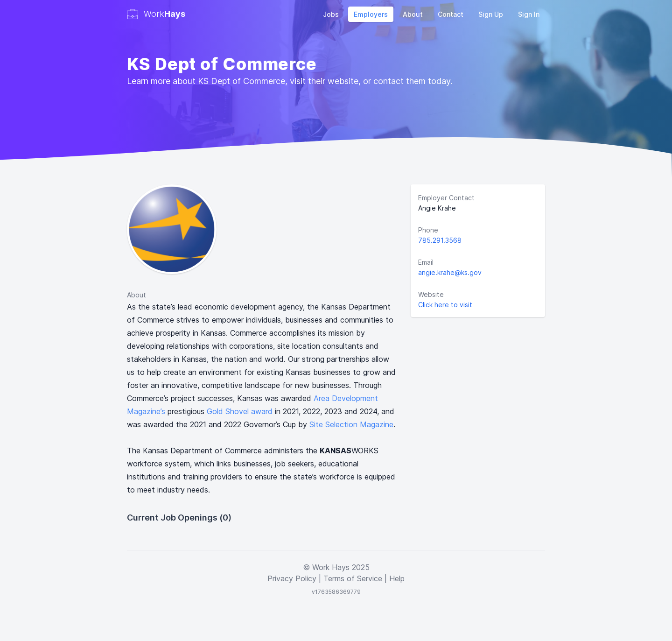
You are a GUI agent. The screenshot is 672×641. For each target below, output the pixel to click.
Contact (451, 14)
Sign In (529, 14)
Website (431, 294)
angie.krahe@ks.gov (450, 272)
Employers (371, 14)
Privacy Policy (292, 578)
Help (397, 578)
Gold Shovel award (240, 411)
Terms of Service (353, 578)
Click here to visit (445, 305)
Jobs (331, 14)
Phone (428, 230)
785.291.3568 (440, 240)
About (413, 14)
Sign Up (491, 14)
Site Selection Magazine (351, 424)
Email (426, 262)
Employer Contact (446, 198)
